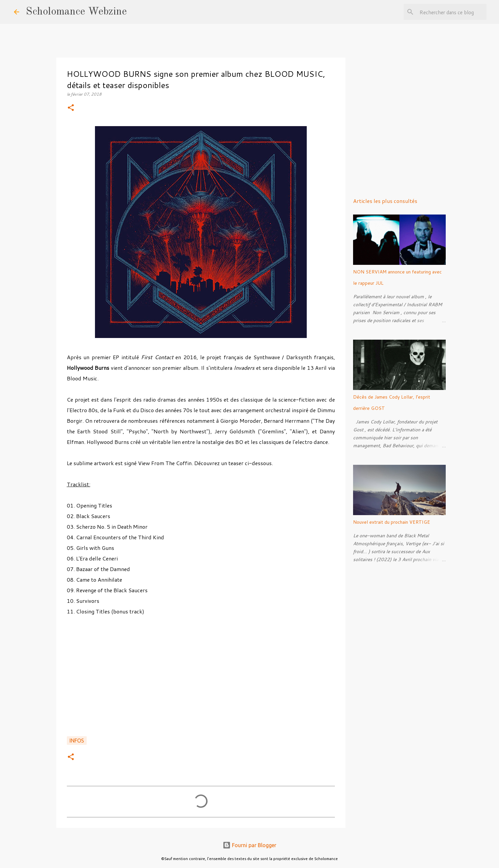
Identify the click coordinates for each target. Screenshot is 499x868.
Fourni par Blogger (250, 845)
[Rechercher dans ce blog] (452, 12)
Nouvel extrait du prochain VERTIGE (392, 522)
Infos (77, 741)
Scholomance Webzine (76, 12)
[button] (71, 108)
